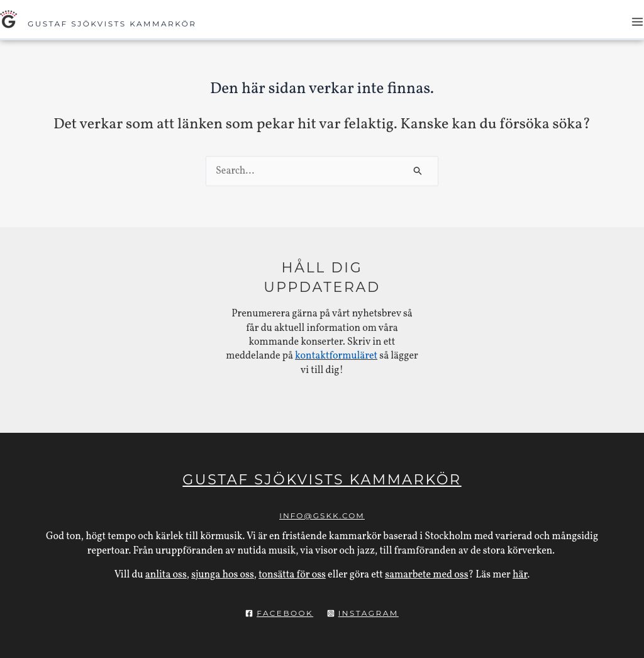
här (520, 575)
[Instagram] (363, 613)
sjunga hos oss (223, 575)
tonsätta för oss (292, 575)
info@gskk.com (322, 516)
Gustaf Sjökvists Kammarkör (112, 24)
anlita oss (166, 575)
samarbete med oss (426, 575)
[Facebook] (279, 613)
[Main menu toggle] (637, 22)
